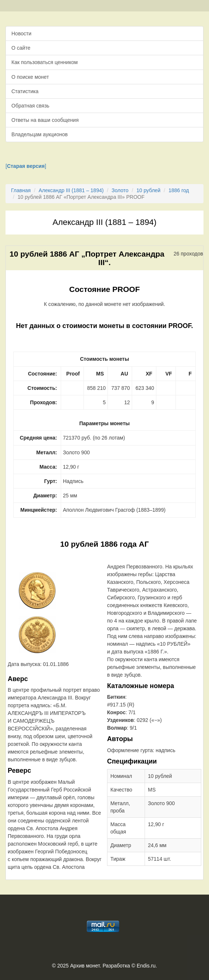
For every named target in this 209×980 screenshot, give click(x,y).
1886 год (179, 190)
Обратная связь (30, 106)
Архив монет (85, 966)
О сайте (21, 48)
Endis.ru (146, 966)
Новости (21, 34)
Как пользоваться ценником (45, 62)
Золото (120, 190)
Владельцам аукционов (40, 134)
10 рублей (148, 190)
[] (26, 166)
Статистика (25, 91)
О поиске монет (30, 77)
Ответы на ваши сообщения (45, 120)
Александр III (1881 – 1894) (71, 190)
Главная (21, 190)
